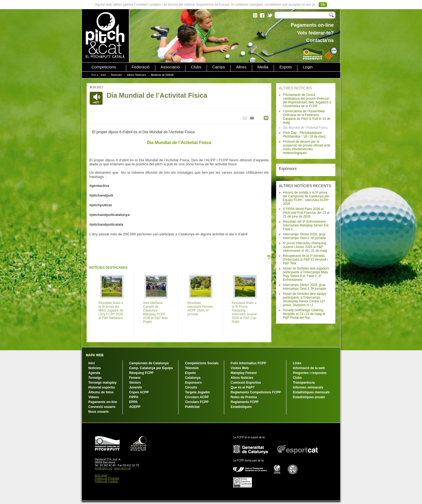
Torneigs (95, 378)
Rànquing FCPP (141, 373)
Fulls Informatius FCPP (248, 363)
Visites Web (240, 368)
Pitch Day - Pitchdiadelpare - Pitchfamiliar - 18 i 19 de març (304, 135)
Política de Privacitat (107, 478)
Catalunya (193, 378)
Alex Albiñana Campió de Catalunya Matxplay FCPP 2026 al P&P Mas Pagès (155, 312)
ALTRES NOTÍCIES (295, 88)
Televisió (192, 368)
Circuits (191, 387)
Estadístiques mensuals (311, 392)
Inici (103, 75)
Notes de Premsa (244, 397)
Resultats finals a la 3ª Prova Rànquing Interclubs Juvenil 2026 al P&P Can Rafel (244, 312)
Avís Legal (101, 475)
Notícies (117, 75)
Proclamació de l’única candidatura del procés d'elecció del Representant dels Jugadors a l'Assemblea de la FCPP (307, 100)
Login (308, 67)
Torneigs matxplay (102, 383)
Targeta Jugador (197, 392)
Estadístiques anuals (309, 397)
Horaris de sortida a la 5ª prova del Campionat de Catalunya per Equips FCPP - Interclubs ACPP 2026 (306, 198)
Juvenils (136, 387)
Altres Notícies (137, 75)
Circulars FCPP (197, 402)
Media (263, 67)
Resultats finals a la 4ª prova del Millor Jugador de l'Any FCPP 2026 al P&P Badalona (111, 310)
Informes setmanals (308, 387)
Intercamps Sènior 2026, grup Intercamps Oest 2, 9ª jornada (304, 236)
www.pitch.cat (122, 468)
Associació (170, 67)
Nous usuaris (99, 412)
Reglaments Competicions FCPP (256, 392)
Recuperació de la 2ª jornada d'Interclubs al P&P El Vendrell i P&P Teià (305, 260)
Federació (141, 67)
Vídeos (94, 397)
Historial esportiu (102, 387)
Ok (323, 5)
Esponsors (193, 383)
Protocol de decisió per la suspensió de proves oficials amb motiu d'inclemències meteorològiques (307, 147)
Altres (241, 67)
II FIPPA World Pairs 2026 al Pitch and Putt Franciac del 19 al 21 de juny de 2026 (306, 213)
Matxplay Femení (244, 373)
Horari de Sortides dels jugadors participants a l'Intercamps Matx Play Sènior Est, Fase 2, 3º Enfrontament (306, 274)
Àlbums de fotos (101, 392)
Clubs (196, 67)
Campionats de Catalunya (149, 363)
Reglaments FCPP (245, 402)
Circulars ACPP (197, 397)
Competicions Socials (202, 363)
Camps (219, 67)
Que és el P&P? (243, 387)
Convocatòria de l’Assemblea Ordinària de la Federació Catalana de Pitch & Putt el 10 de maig (307, 117)
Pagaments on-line (103, 402)
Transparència (304, 383)
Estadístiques (241, 407)
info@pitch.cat (103, 468)
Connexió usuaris (102, 407)
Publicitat (192, 407)
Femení (135, 378)
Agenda (94, 373)
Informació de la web (309, 368)
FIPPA (134, 397)
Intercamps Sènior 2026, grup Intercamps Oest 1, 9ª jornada (304, 287)
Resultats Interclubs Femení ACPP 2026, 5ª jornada (200, 309)
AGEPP (135, 407)
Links (297, 363)
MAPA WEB (95, 355)
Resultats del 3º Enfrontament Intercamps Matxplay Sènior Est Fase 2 (306, 225)
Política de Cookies (106, 481)
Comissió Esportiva (246, 383)
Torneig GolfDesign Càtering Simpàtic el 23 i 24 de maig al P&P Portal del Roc (304, 314)
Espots (286, 67)
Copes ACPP (139, 392)
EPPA (133, 402)
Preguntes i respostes (310, 373)
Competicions (104, 67)
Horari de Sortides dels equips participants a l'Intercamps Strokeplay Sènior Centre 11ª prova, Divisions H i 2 (305, 299)
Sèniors (135, 383)
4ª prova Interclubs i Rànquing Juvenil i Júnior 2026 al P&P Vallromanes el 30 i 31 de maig (305, 247)
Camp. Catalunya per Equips (151, 368)
